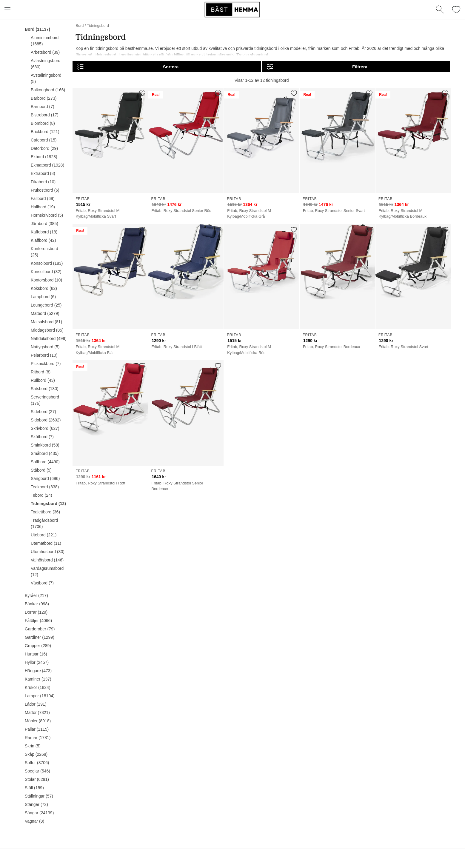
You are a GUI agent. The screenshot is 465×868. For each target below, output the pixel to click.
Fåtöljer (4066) (38, 621)
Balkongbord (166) (48, 90)
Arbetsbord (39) (45, 52)
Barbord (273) (44, 98)
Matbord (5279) (45, 313)
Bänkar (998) (37, 604)
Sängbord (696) (45, 478)
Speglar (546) (37, 771)
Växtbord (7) (42, 583)
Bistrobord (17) (45, 115)
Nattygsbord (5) (45, 347)
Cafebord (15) (44, 140)
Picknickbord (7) (46, 364)
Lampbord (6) (43, 297)
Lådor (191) (36, 704)
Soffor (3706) (37, 763)
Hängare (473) (38, 671)
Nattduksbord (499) (49, 338)
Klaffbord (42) (43, 240)
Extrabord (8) (43, 173)
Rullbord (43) (43, 380)
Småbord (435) (45, 453)
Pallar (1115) (37, 729)
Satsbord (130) (45, 389)
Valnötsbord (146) (47, 560)
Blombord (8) (43, 123)
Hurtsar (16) (36, 654)
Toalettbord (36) (45, 512)
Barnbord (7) (43, 107)
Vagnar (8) (34, 821)
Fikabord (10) (43, 182)
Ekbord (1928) (44, 157)
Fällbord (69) (43, 198)
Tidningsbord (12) (48, 504)
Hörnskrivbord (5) (47, 215)
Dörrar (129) (36, 612)
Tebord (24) (41, 495)
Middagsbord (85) (47, 330)
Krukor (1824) (38, 687)
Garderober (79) (40, 629)
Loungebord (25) (46, 305)
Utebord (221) (44, 535)
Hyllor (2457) (37, 662)
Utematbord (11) (46, 543)
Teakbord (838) (45, 487)
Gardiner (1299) (40, 637)
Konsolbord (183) (47, 263)
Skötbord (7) (42, 437)
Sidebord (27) (43, 412)
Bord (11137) (37, 29)
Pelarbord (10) (44, 355)
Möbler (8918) (38, 721)
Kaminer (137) (38, 679)
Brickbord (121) (45, 132)
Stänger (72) (36, 804)
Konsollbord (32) (46, 272)
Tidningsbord (98, 26)
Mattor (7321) (37, 712)
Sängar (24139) (39, 813)
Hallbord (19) (43, 207)
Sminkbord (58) (45, 445)
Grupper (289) (38, 646)
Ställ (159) (34, 788)
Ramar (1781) (38, 738)
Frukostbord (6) (45, 190)
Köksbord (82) (44, 288)
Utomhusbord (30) (48, 552)
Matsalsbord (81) (46, 322)
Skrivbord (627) (45, 428)
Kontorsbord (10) (46, 280)
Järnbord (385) (44, 224)
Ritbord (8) (41, 372)
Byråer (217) (36, 595)
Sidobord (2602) (46, 420)
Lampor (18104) (40, 696)
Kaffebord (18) (44, 232)
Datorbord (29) (44, 148)
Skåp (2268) (36, 754)
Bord (80, 26)
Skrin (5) (33, 746)
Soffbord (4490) (45, 462)
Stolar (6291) (37, 779)
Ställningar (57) (39, 796)
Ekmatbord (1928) (47, 165)
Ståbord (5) (41, 470)
